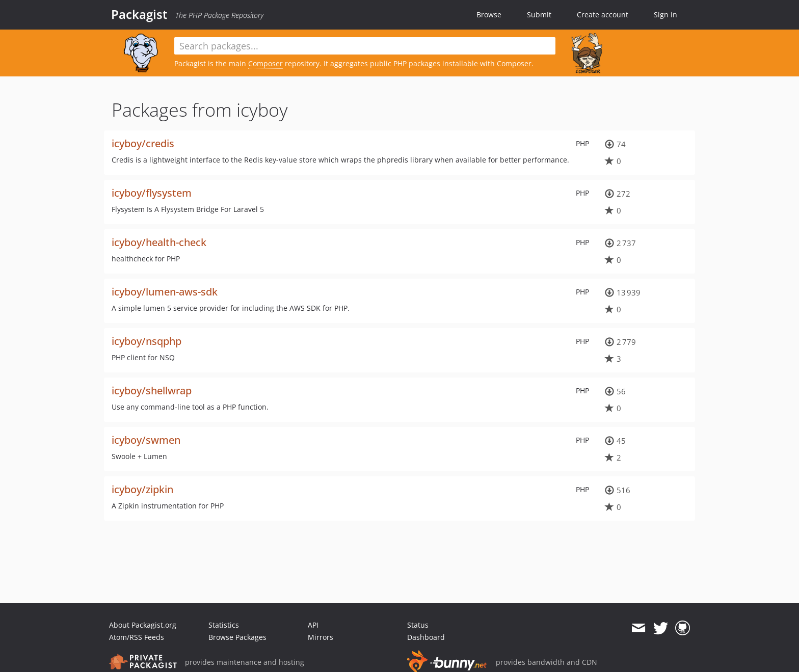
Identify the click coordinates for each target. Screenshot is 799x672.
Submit (539, 15)
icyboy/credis (143, 143)
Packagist (139, 14)
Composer (265, 63)
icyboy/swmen (146, 440)
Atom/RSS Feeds (137, 637)
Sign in (665, 15)
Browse (489, 15)
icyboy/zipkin (142, 489)
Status (418, 625)
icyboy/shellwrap (152, 391)
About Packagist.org (143, 625)
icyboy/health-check (159, 242)
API (313, 625)
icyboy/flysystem (152, 193)
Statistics (224, 625)
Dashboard (426, 637)
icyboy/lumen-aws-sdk (165, 292)
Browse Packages (237, 637)
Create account (603, 15)
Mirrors (321, 637)
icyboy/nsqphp (147, 341)
